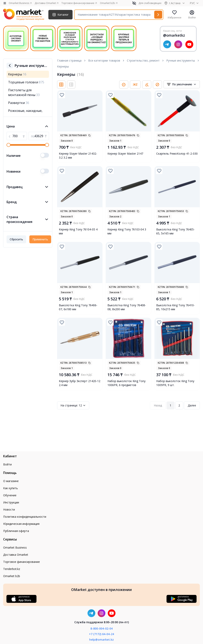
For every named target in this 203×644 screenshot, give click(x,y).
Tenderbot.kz (12, 569)
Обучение (10, 495)
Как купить (11, 488)
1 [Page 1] (170, 405)
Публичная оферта (16, 531)
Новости (9, 509)
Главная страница (69, 60)
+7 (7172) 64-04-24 (101, 634)
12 (73, 405)
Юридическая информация (21, 524)
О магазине (11, 481)
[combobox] (182, 84)
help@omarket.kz (101, 640)
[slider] (9, 145)
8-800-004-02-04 (101, 628)
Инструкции (11, 502)
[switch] (45, 155)
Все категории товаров (104, 60)
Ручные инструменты (181, 60)
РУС (195, 3)
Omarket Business (15, 547)
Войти (7, 464)
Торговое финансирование (22, 562)
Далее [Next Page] (192, 405)
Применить (40, 239)
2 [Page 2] (179, 405)
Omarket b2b (12, 576)
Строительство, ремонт (143, 60)
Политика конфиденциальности (25, 517)
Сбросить (16, 239)
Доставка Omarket (16, 555)
